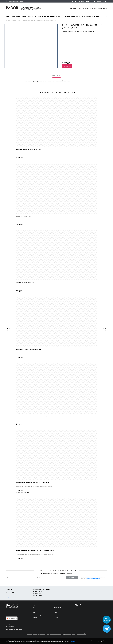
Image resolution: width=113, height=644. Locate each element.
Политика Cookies (82, 634)
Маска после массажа (24, 216)
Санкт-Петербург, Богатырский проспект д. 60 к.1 (93, 8)
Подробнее (72, 641)
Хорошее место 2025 (11, 618)
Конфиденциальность (39, 634)
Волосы (40, 16)
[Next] (105, 329)
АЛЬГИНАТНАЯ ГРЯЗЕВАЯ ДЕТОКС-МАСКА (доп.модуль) (33, 483)
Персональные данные (69, 634)
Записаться (67, 66)
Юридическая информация (54, 634)
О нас (8, 16)
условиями (89, 577)
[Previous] (8, 329)
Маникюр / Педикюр (38, 615)
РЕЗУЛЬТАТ (56, 75)
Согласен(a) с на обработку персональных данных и (93, 578)
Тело (29, 16)
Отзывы (56, 617)
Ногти (34, 16)
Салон (56, 610)
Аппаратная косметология (54, 16)
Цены (56, 615)
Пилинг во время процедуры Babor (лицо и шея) (32, 416)
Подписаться (72, 578)
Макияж (67, 16)
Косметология (21, 16)
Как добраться (10, 597)
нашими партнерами (17, 630)
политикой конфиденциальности (92, 578)
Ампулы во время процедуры (26, 283)
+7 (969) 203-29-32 (37, 595)
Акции (89, 16)
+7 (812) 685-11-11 (73, 8)
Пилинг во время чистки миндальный (28, 349)
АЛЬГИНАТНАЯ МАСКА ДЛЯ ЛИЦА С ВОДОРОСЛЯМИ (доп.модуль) (36, 550)
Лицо (13, 16)
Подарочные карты (78, 16)
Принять (99, 641)
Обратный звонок (84, 1)
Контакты (96, 16)
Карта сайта (57, 607)
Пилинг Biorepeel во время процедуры (29, 149)
